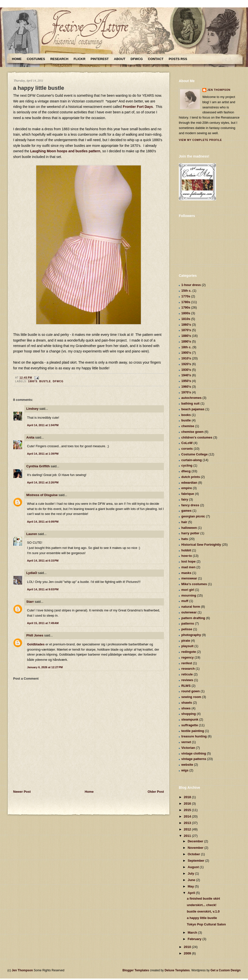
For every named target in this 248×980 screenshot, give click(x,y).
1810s (186, 319)
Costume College (194, 454)
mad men (188, 567)
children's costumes (197, 437)
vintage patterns (194, 759)
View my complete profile (200, 140)
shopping (189, 714)
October (194, 854)
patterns (188, 623)
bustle (45, 381)
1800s (186, 313)
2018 (188, 797)
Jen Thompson (219, 90)
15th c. (186, 291)
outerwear (189, 612)
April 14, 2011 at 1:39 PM (43, 454)
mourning (189, 595)
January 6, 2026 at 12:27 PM (45, 667)
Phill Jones (35, 635)
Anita (30, 437)
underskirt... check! (201, 905)
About (120, 59)
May (191, 886)
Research (59, 59)
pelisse (187, 629)
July (191, 873)
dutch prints (191, 477)
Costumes (36, 59)
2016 (188, 804)
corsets (187, 449)
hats (185, 539)
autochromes (191, 398)
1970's (186, 392)
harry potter (190, 533)
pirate (186, 641)
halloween (189, 528)
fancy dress (190, 505)
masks (186, 573)
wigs (185, 770)
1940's (186, 375)
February (195, 939)
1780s (186, 302)
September (197, 861)
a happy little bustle (39, 88)
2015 (188, 810)
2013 (188, 823)
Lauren (32, 534)
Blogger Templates (136, 970)
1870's (186, 330)
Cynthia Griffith (38, 466)
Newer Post (22, 792)
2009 (188, 953)
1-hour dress (191, 285)
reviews (187, 680)
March (193, 933)
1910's (186, 358)
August (194, 867)
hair (184, 522)
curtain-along (191, 460)
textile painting (193, 731)
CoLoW (187, 443)
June (192, 880)
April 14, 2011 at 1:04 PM (43, 425)
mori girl (188, 590)
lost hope (188, 561)
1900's (186, 353)
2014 (188, 816)
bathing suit (190, 403)
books (186, 415)
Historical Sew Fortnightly (201, 545)
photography (191, 635)
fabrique (188, 494)
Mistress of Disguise (42, 495)
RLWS (186, 686)
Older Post (156, 792)
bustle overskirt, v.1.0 (203, 911)
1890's (186, 341)
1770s (186, 296)
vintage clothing (194, 753)
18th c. (186, 347)
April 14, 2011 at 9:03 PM (43, 589)
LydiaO (32, 573)
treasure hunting (194, 736)
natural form (191, 607)
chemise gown (192, 432)
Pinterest (100, 59)
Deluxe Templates (177, 970)
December (196, 841)
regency (187, 657)
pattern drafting (193, 618)
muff (185, 601)
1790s (186, 307)
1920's (186, 364)
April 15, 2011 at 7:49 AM (43, 623)
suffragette (190, 725)
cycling (187, 465)
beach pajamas (193, 409)
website (187, 765)
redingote (189, 652)
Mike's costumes (194, 584)
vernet (186, 742)
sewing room (191, 697)
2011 (188, 836)
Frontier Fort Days (138, 107)
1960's (186, 387)
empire (187, 488)
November (196, 848)
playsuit (187, 646)
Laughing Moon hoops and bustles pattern (65, 151)
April (192, 893)
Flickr (80, 59)
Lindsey (32, 409)
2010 (188, 947)
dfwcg (58, 381)
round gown (190, 691)
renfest (187, 663)
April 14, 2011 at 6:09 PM (43, 522)
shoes (186, 708)
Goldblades (36, 644)
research (188, 669)
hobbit (186, 550)
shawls (187, 703)
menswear (189, 578)
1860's (186, 325)
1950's (186, 381)
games (186, 511)
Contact (156, 59)
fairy (185, 499)
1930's (186, 370)
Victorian (188, 748)
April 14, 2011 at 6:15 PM (43, 561)
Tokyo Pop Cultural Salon (206, 924)
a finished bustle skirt (203, 899)
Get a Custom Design (226, 970)
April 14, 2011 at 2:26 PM (43, 482)
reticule (187, 674)
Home (17, 59)
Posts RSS (178, 59)
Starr (30, 602)
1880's (33, 381)
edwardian (189, 483)
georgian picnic (193, 516)
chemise (188, 426)
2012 (188, 829)
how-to (187, 556)
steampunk (190, 719)
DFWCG (137, 59)
